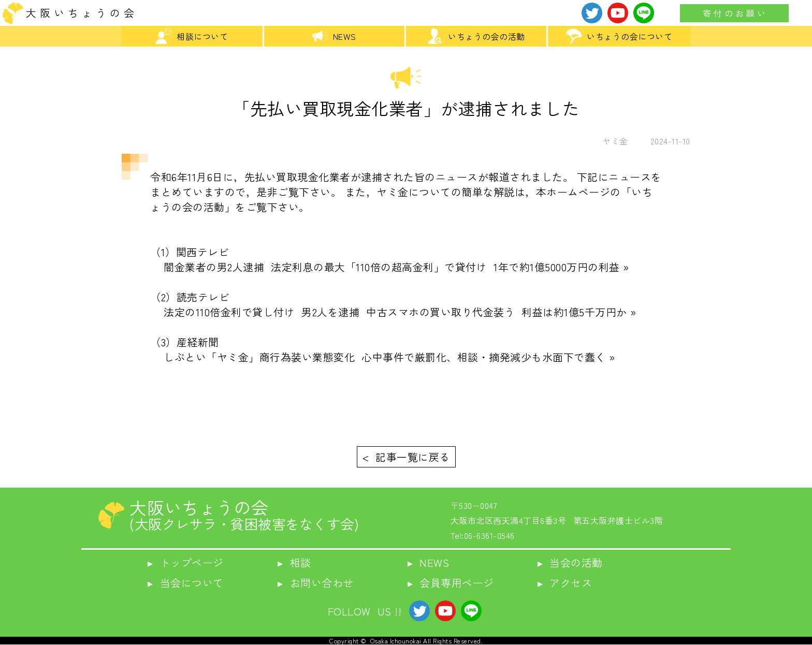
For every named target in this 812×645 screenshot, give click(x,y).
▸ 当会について (186, 583)
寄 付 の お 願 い (734, 13)
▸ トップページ (186, 562)
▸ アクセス (565, 583)
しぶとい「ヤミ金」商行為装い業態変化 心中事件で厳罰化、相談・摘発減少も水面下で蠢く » (383, 357)
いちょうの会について (619, 36)
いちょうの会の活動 (476, 36)
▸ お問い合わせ (316, 583)
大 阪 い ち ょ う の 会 (80, 13)
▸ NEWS (429, 562)
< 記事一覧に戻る (406, 457)
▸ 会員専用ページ (451, 583)
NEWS (334, 36)
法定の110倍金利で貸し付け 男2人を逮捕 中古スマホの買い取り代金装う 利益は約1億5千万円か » (393, 312)
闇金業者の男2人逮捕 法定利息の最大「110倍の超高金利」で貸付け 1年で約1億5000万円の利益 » (390, 267)
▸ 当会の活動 (570, 562)
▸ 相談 (294, 562)
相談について (192, 36)
